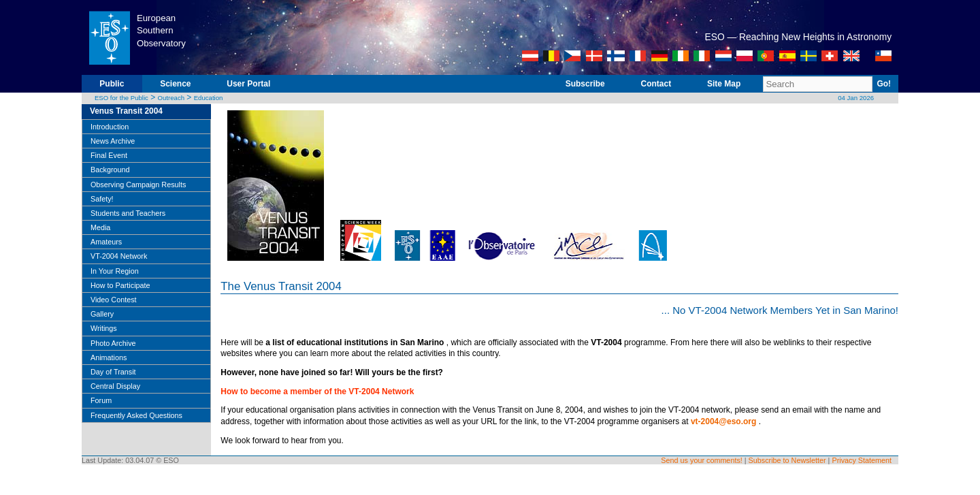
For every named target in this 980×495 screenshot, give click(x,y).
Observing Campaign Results (138, 185)
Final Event (109, 155)
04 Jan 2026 (856, 98)
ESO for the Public (121, 98)
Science (175, 84)
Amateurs (106, 242)
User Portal (248, 84)
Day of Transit (113, 372)
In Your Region (115, 271)
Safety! (102, 199)
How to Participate (120, 285)
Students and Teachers (128, 213)
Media (100, 227)
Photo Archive (113, 343)
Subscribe (585, 84)
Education (209, 98)
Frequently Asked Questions (136, 415)
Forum (101, 400)
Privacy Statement (862, 460)
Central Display (115, 386)
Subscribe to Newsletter (787, 460)
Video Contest (114, 300)
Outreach (171, 98)
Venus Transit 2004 (126, 111)
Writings (104, 328)
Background (110, 170)
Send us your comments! (701, 460)
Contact (656, 84)
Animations (109, 357)
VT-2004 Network (119, 256)
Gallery (102, 314)
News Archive (113, 141)
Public (112, 84)
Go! (884, 84)
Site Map (724, 84)
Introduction (110, 127)
